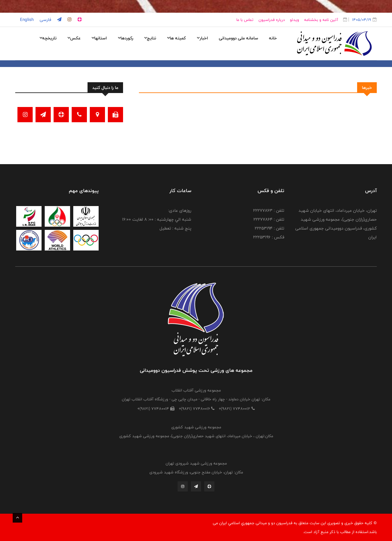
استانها (99, 38)
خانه (273, 38)
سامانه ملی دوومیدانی (238, 38)
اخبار (202, 38)
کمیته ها (176, 38)
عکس (74, 38)
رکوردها (125, 38)
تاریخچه (48, 38)
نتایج (150, 38)
